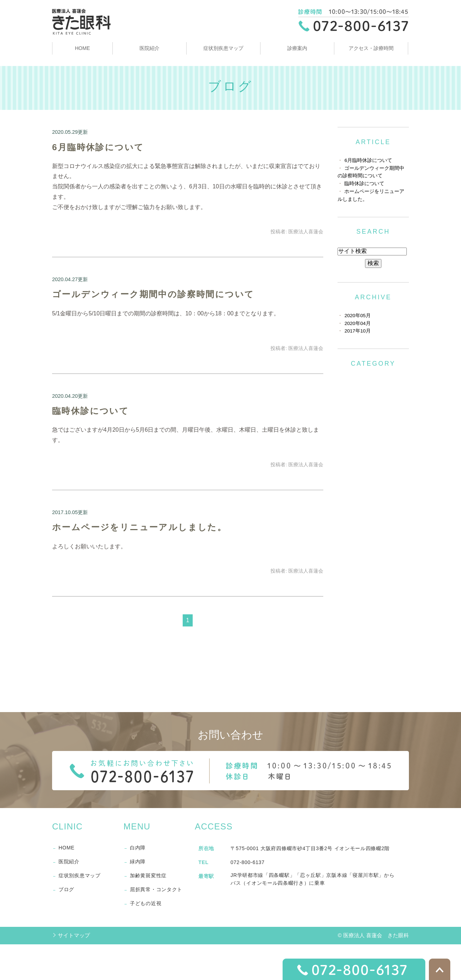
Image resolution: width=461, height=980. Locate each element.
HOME (82, 48)
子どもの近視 (146, 903)
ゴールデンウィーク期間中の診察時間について (153, 294)
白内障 (138, 848)
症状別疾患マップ (223, 48)
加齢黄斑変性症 (148, 875)
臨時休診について (90, 411)
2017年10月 (357, 331)
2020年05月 (357, 316)
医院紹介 (150, 48)
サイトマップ (74, 935)
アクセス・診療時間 (371, 48)
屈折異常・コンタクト (156, 889)
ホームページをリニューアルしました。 (139, 527)
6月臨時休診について (98, 147)
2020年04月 (357, 323)
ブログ (66, 889)
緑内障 (138, 862)
